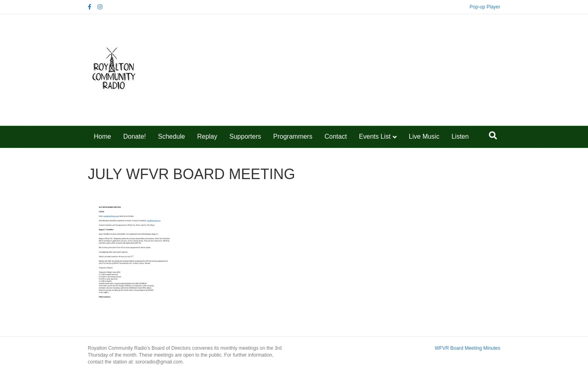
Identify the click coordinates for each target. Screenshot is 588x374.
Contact (335, 136)
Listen (460, 136)
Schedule (172, 136)
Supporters (245, 136)
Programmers (293, 136)
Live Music (424, 136)
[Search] (493, 135)
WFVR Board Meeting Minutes (467, 348)
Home (103, 136)
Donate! (135, 136)
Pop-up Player (485, 7)
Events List (375, 136)
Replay (207, 136)
